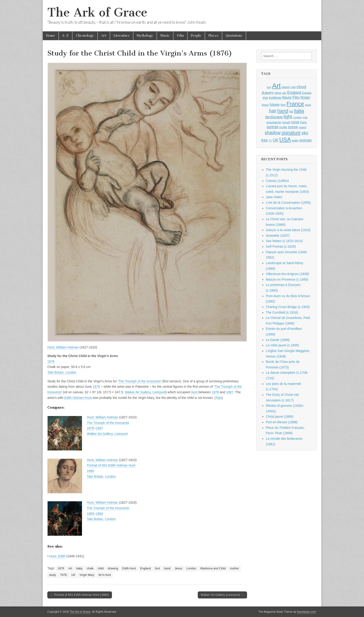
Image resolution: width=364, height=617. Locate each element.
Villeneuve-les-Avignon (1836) (287, 274)
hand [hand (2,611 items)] (283, 111)
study (52, 575)
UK (73, 575)
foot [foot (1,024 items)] (283, 105)
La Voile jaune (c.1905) (282, 345)
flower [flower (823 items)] (265, 105)
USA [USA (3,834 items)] (285, 139)
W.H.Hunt (105, 575)
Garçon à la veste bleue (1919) (288, 230)
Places (213, 36)
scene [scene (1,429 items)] (293, 127)
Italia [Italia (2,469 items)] (299, 111)
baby (79, 568)
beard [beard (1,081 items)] (286, 87)
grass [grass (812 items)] (308, 105)
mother (234, 568)
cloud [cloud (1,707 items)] (301, 87)
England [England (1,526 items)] (294, 92)
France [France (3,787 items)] (295, 104)
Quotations (234, 36)
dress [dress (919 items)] (278, 93)
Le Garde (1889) (278, 340)
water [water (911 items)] (295, 141)
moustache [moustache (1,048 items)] (274, 122)
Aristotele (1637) (278, 236)
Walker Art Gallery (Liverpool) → (222, 595)
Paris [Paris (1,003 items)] (303, 122)
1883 (90, 514)
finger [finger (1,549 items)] (305, 97)
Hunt (194, 392)
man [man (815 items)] (305, 117)
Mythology (145, 36)
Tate (218, 398)
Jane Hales (274, 197)
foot (157, 568)
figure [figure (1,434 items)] (287, 97)
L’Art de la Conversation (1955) (288, 203)
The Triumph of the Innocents (140, 381)
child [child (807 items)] (293, 87)
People (196, 36)
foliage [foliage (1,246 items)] (275, 105)
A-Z (65, 36)
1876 (51, 361)
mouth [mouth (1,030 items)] (286, 122)
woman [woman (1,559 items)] (306, 140)
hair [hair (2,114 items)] (273, 111)
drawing (113, 568)
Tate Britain (55, 372)
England (145, 568)
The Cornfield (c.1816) (282, 312)
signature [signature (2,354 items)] (291, 133)
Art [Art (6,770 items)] (276, 86)
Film (180, 36)
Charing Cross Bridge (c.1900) (288, 307)
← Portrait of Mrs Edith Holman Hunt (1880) (80, 595)
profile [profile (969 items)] (283, 127)
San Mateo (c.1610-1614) (284, 241)
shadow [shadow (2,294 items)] (273, 133)
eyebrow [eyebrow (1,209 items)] (275, 98)
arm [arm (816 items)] (269, 87)
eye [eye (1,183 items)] (265, 98)
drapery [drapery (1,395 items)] (268, 93)
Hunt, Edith (57, 556)
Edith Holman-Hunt (78, 398)
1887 (230, 392)
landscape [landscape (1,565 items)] (274, 117)
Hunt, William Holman (63, 347)
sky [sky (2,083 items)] (305, 133)
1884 (99, 514)
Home (51, 36)
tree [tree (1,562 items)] (264, 140)
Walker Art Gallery (138, 392)
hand (167, 568)
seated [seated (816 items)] (303, 127)
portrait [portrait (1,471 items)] (273, 127)
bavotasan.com (307, 612)
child (101, 568)
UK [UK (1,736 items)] (276, 140)
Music (165, 36)
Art (104, 36)
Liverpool (159, 392)
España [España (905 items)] (307, 93)
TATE (64, 575)
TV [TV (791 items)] (270, 141)
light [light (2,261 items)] (288, 117)
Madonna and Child (213, 568)
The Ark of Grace (97, 12)
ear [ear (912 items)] (284, 93)
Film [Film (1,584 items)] (296, 97)
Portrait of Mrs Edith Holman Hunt (111, 465)
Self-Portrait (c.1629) (281, 246)
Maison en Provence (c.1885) (287, 279)
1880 (90, 471)
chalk (90, 568)
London (71, 372)
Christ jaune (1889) (280, 417)
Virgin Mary (87, 575)
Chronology (85, 36)
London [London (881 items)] (297, 117)
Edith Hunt (129, 568)
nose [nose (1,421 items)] (295, 122)
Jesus (178, 568)
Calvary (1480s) (277, 181)
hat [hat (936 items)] (291, 112)
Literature (122, 36)
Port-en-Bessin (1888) (282, 422)
